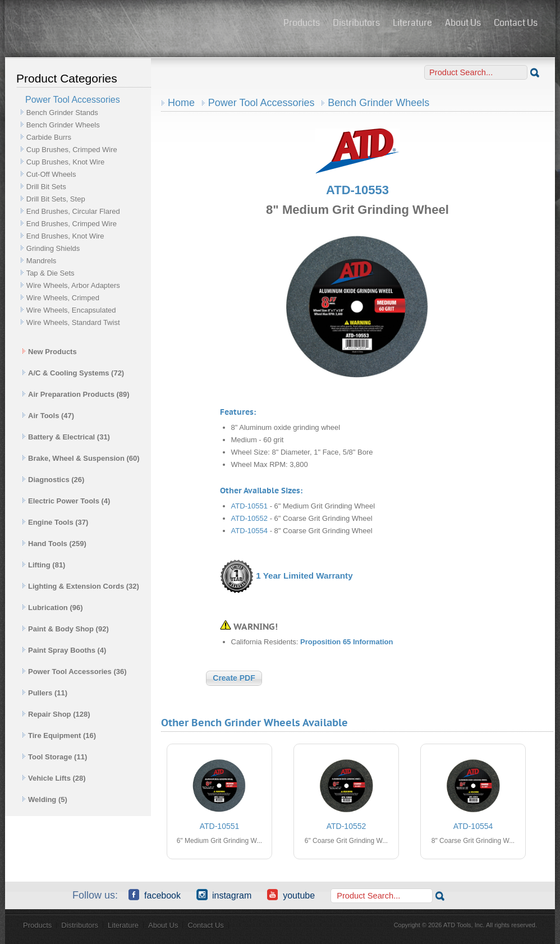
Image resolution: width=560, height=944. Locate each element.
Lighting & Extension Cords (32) (81, 586)
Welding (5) (45, 799)
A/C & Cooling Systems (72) (73, 373)
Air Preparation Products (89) (76, 394)
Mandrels (41, 261)
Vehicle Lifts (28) (54, 778)
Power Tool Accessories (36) (74, 672)
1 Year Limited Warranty (304, 576)
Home (181, 103)
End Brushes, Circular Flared (73, 211)
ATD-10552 (250, 518)
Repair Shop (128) (56, 714)
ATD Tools (140, 24)
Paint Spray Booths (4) (64, 650)
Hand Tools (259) (54, 544)
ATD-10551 (250, 506)
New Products (49, 352)
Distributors (356, 23)
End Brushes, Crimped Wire (72, 224)
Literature (412, 23)
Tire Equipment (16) (59, 736)
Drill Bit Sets (46, 187)
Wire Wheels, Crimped (63, 298)
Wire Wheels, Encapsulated (71, 310)
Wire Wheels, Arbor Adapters (73, 285)
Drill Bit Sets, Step (56, 199)
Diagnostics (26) (53, 480)
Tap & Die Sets (51, 273)
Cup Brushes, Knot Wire (65, 162)
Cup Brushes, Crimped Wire (72, 150)
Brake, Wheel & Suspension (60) (81, 458)
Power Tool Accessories (261, 103)
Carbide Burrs (49, 137)
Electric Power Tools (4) (66, 501)
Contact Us (516, 23)
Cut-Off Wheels (51, 174)
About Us (463, 23)
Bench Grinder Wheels (63, 125)
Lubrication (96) (52, 608)
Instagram (224, 895)
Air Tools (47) (48, 416)
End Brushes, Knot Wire (65, 236)
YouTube (291, 895)
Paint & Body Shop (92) (65, 629)
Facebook (155, 895)
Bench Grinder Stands (62, 113)
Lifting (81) (43, 565)
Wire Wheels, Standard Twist (73, 322)
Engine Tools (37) (55, 522)
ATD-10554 (250, 531)
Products (302, 23)
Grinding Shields (53, 248)
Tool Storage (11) (54, 757)
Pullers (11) (45, 693)
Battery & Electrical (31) (66, 437)
